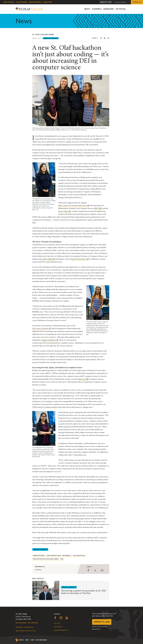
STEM (62, 559)
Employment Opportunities (26, 631)
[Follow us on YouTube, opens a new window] (67, 618)
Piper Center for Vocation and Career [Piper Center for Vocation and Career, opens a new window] (74, 205)
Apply (21, 640)
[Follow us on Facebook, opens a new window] (55, 618)
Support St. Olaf (102, 622)
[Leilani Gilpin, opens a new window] (48, 259)
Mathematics (67, 555)
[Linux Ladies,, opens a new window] (64, 211)
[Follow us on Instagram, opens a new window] (61, 618)
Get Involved (41, 640)
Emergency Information (25, 627)
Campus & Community (51, 38)
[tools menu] (137, 2)
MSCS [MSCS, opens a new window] (98, 208)
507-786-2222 (33, 623)
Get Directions (21, 623)
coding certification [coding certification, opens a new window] (50, 340)
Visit (27, 640)
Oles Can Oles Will (79, 555)
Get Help (57, 623)
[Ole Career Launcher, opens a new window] (41, 329)
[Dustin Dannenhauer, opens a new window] (79, 259)
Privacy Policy (96, 629)
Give (32, 640)
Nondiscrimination (61, 630)
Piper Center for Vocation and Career (46, 559)
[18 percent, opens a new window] (83, 379)
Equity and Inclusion (54, 555)
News (52, 34)
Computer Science (39, 555)
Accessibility (58, 627)
